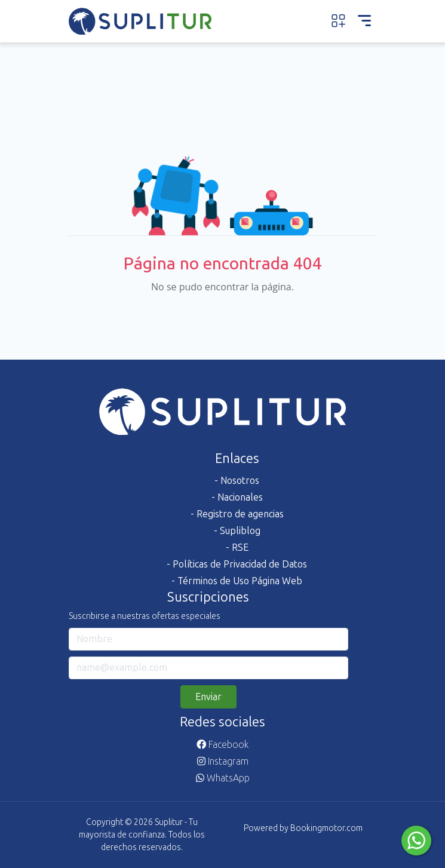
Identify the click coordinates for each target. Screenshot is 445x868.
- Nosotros (237, 481)
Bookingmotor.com (326, 828)
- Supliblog (237, 531)
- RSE (237, 548)
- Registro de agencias (237, 514)
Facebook (222, 745)
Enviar (208, 697)
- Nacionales (237, 497)
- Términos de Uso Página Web (237, 581)
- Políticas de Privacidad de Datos (237, 564)
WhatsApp (223, 778)
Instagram (223, 761)
